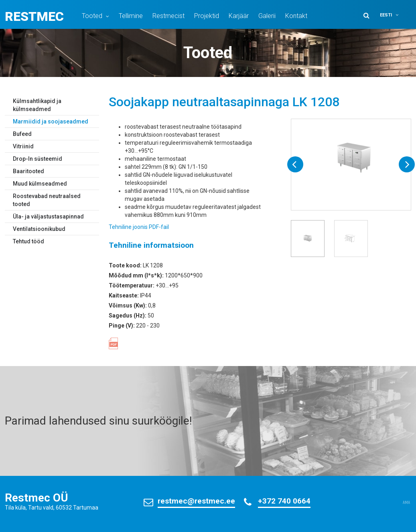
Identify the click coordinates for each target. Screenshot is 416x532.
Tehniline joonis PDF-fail (139, 227)
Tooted (92, 16)
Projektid (207, 16)
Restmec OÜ (37, 498)
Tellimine (131, 16)
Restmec (34, 16)
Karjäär (239, 16)
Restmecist (168, 16)
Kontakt (296, 16)
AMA (406, 503)
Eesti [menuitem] (386, 15)
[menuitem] (394, 15)
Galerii (267, 16)
